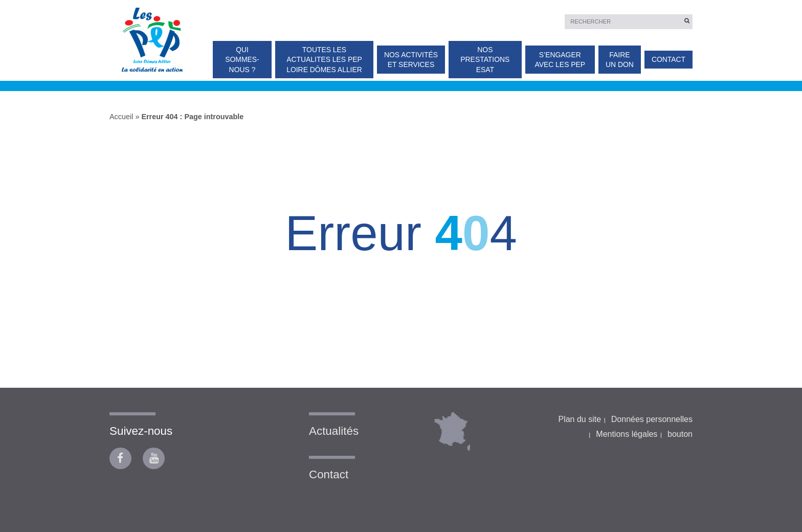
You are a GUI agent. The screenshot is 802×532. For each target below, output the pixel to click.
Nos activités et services (411, 60)
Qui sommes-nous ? (242, 60)
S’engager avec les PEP (560, 60)
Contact (669, 59)
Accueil (121, 117)
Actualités (334, 431)
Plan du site (580, 419)
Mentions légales (627, 434)
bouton (680, 434)
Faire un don (620, 60)
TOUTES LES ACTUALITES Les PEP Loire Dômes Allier (324, 60)
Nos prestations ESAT (485, 60)
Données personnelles (652, 419)
